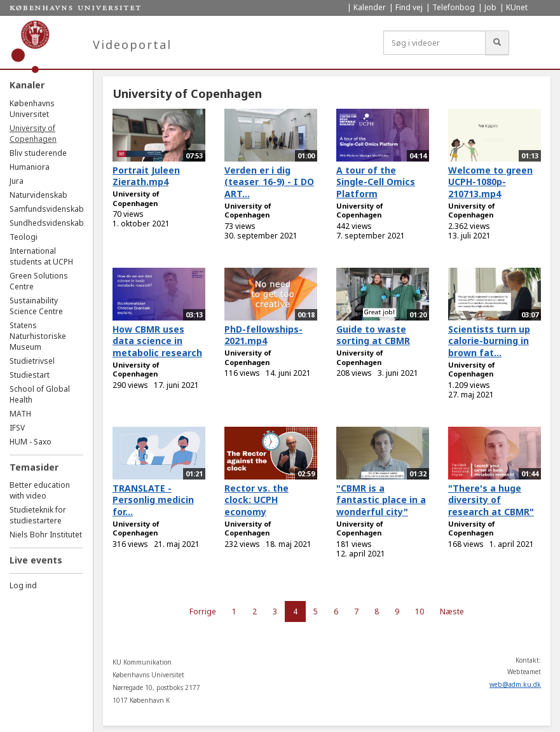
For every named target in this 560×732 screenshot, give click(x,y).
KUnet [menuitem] (517, 7)
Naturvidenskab (38, 195)
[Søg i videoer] (434, 43)
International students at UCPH (41, 256)
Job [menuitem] (490, 7)
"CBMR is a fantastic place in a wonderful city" (381, 500)
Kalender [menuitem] (370, 7)
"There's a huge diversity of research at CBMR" (491, 500)
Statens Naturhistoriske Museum (38, 336)
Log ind (23, 585)
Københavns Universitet (32, 109)
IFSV (17, 428)
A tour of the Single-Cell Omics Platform (376, 182)
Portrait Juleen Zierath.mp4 (146, 176)
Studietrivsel (32, 361)
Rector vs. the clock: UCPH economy (256, 500)
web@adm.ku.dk (515, 684)
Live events (36, 560)
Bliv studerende (38, 153)
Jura (17, 181)
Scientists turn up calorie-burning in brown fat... (489, 341)
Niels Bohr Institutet (46, 535)
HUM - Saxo (31, 442)
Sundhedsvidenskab (47, 223)
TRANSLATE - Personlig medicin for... (153, 500)
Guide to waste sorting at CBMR (373, 335)
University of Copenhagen (33, 134)
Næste (452, 611)
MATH (20, 414)
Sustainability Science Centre (36, 306)
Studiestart (30, 375)
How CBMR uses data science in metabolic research (157, 341)
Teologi (24, 237)
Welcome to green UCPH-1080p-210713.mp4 (490, 182)
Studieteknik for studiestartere (38, 515)
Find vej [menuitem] (409, 7)
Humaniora (30, 167)
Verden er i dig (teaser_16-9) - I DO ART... (269, 182)
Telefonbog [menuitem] (454, 7)
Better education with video (40, 490)
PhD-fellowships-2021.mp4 (263, 335)
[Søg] (497, 43)
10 (420, 611)
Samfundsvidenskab (47, 209)
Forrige (203, 611)
